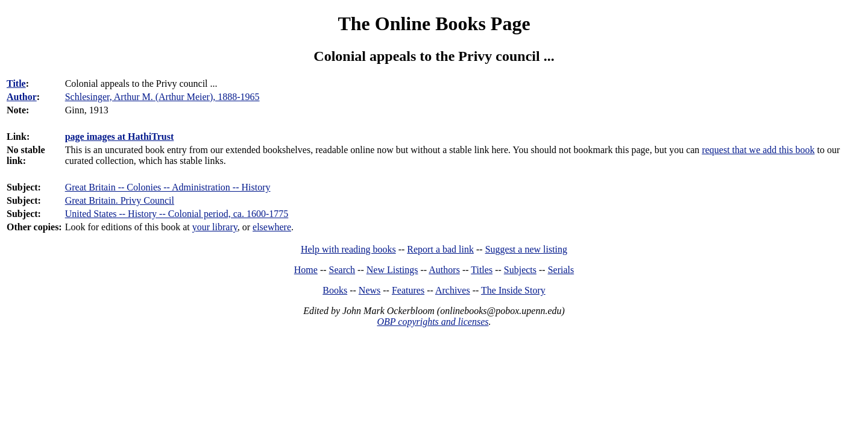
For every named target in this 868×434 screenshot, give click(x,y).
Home (306, 270)
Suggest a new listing (526, 249)
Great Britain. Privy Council (120, 200)
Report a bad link (440, 249)
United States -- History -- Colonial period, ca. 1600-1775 (177, 214)
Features (408, 290)
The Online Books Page (434, 24)
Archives (453, 290)
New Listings (392, 270)
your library (215, 227)
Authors (444, 270)
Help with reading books (348, 249)
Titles (482, 270)
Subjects (520, 270)
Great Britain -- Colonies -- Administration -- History (168, 187)
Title (16, 83)
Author (22, 97)
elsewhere (272, 227)
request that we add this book (758, 150)
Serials (561, 270)
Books (335, 290)
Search (342, 270)
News (370, 290)
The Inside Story (513, 290)
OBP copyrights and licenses (432, 322)
